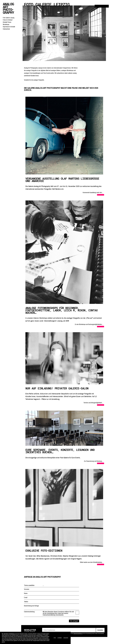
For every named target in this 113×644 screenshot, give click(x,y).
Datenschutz (6, 29)
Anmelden (100, 630)
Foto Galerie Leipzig (9, 18)
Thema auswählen (29, 585)
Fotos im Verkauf (8, 20)
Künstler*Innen (7, 22)
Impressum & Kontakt (9, 27)
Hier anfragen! (74, 621)
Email (26, 597)
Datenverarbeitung (29, 612)
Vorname (27, 589)
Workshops (6, 24)
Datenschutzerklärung (78, 633)
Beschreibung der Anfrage (31, 606)
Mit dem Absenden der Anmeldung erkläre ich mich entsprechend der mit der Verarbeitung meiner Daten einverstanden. (74, 634)
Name (26, 593)
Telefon (26, 602)
